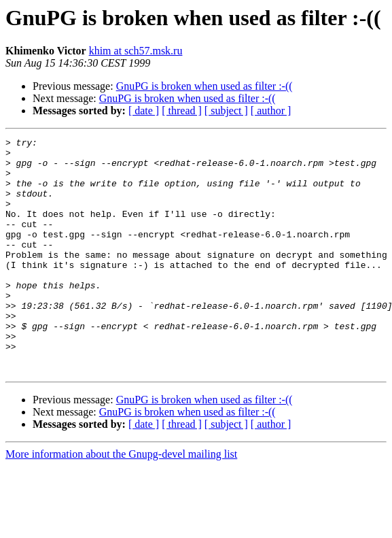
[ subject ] (226, 111)
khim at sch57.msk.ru (136, 51)
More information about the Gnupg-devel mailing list (121, 501)
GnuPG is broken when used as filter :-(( (204, 86)
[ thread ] (182, 111)
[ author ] (271, 111)
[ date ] (144, 111)
